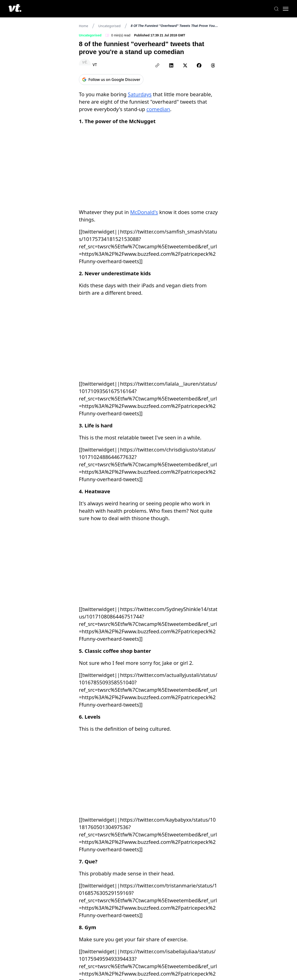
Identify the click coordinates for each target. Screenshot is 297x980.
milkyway (94, 818)
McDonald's (144, 212)
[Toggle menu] (283, 9)
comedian (158, 109)
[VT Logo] (18, 9)
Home (84, 26)
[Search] (274, 9)
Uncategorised (110, 26)
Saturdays (140, 94)
